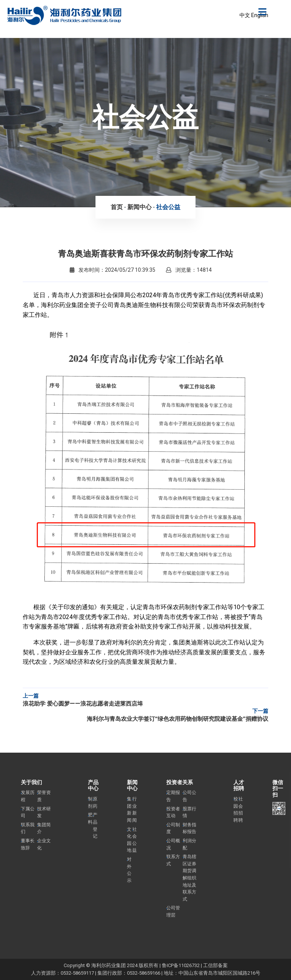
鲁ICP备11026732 (181, 965)
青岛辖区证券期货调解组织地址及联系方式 (189, 878)
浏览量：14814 (189, 270)
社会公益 (168, 207)
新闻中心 (139, 207)
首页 (117, 207)
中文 (245, 15)
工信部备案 (215, 965)
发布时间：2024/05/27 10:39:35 (113, 270)
